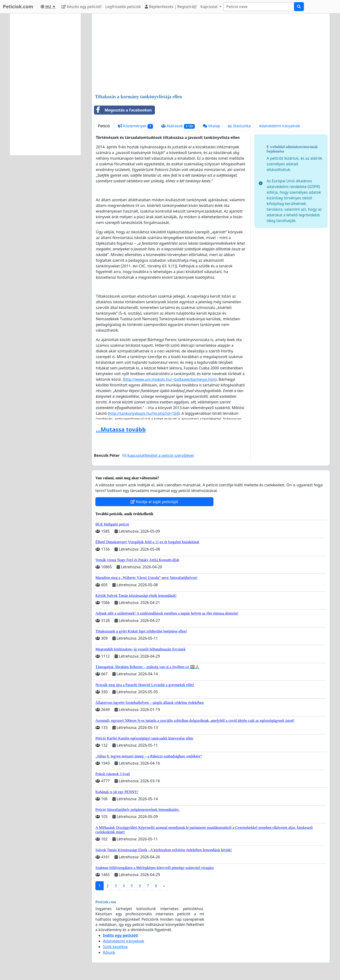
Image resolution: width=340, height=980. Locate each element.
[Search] (259, 7)
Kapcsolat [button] (210, 7)
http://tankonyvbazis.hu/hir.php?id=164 (144, 413)
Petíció (104, 126)
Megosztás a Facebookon (123, 110)
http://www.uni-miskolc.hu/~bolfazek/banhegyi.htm (170, 379)
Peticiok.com (18, 6)
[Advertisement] (211, 54)
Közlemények (135, 126)
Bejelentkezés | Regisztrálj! (171, 7)
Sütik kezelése (115, 947)
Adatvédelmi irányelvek (280, 126)
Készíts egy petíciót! (82, 7)
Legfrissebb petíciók (123, 7)
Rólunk (109, 952)
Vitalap (212, 126)
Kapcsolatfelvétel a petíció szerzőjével (158, 455)
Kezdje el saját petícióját (154, 502)
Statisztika (239, 126)
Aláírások (178, 126)
